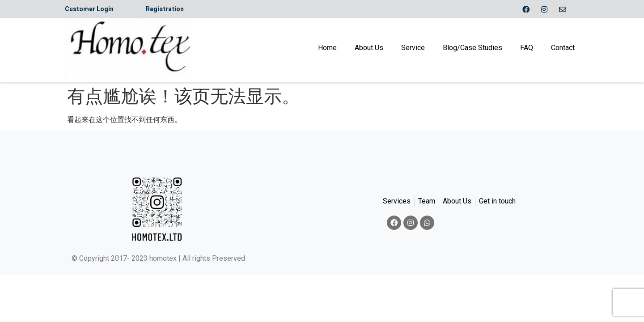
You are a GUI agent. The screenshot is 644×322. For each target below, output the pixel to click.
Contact (563, 48)
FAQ (527, 48)
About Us (369, 48)
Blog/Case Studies (472, 48)
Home (327, 48)
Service (413, 48)
